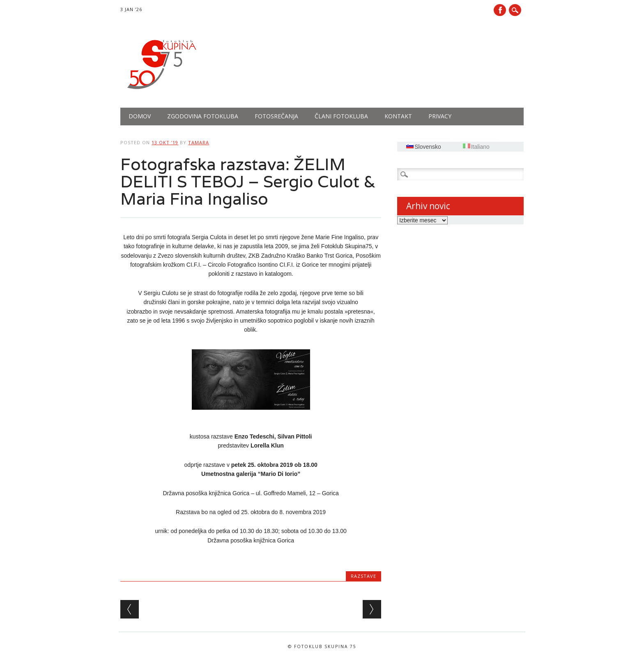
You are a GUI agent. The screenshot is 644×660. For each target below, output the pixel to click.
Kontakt (398, 116)
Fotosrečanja (276, 116)
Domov (140, 116)
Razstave (363, 576)
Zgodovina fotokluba (203, 116)
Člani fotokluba (341, 116)
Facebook (500, 10)
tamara (199, 142)
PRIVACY (440, 116)
